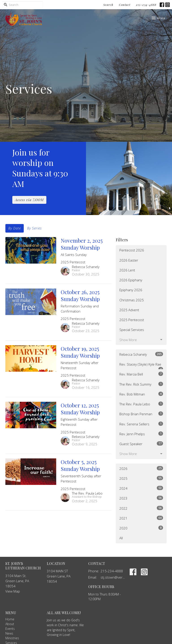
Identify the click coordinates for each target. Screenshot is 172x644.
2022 (141, 508)
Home (10, 619)
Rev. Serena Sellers (141, 424)
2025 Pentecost (132, 320)
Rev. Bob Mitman (141, 394)
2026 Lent (127, 270)
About (10, 624)
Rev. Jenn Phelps (141, 434)
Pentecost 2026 (132, 250)
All (121, 538)
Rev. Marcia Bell (141, 374)
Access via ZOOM (29, 200)
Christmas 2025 (132, 300)
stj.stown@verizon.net (113, 577)
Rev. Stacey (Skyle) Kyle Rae (141, 366)
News (9, 633)
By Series (34, 228)
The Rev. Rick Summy (141, 384)
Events (10, 629)
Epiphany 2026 (131, 290)
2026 (141, 468)
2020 (141, 528)
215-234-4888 (146, 5)
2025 (141, 478)
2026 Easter (129, 260)
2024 (141, 488)
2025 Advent (129, 310)
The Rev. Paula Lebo (141, 404)
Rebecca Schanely (141, 354)
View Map (13, 591)
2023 (141, 498)
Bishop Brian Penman (141, 414)
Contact (125, 5)
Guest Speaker (141, 444)
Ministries (12, 638)
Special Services (132, 330)
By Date (15, 228)
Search (108, 5)
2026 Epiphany (131, 280)
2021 (141, 518)
